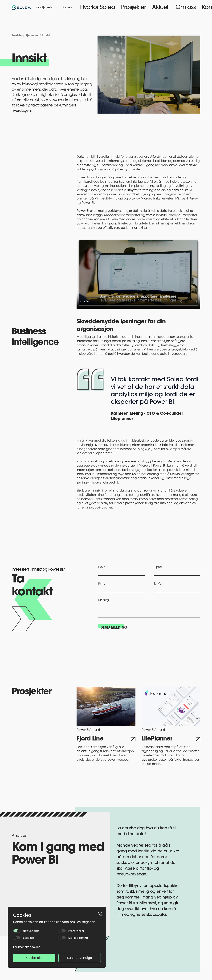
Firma (102, 584)
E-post (158, 567)
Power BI (83, 211)
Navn (102, 567)
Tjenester (29, 35)
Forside (16, 35)
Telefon (158, 584)
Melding (104, 600)
